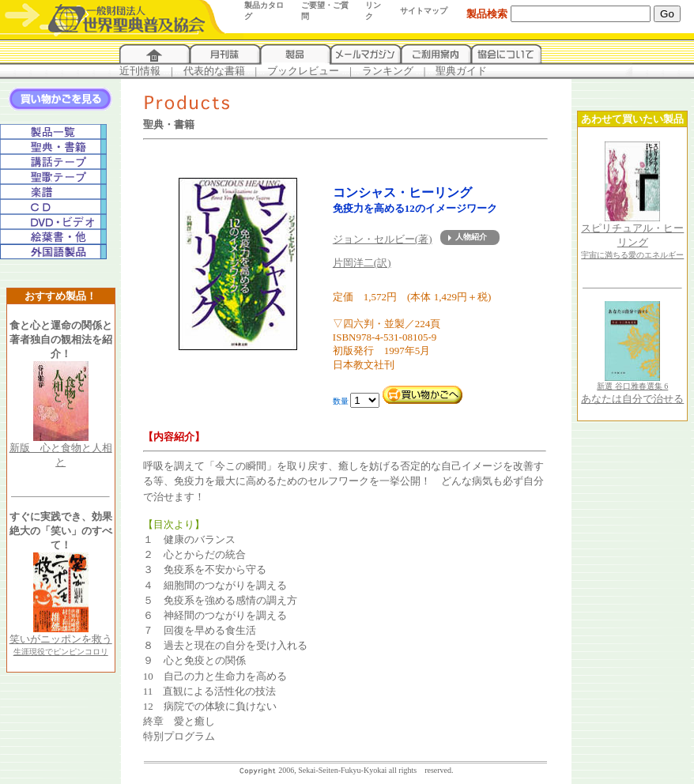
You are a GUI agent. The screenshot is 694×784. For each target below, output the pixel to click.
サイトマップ (424, 11)
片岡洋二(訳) (362, 263)
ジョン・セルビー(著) (383, 239)
